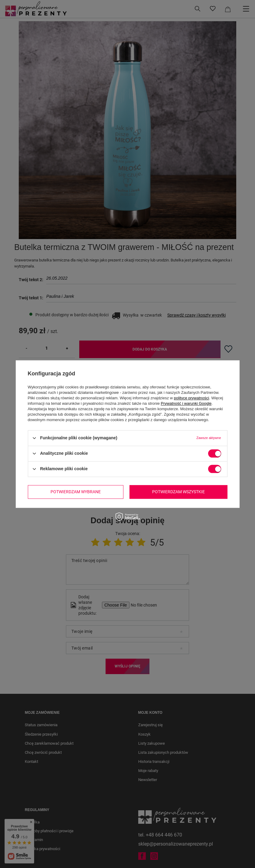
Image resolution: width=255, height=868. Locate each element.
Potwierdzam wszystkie (178, 492)
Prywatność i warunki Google (186, 403)
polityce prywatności (191, 398)
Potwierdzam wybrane (76, 492)
